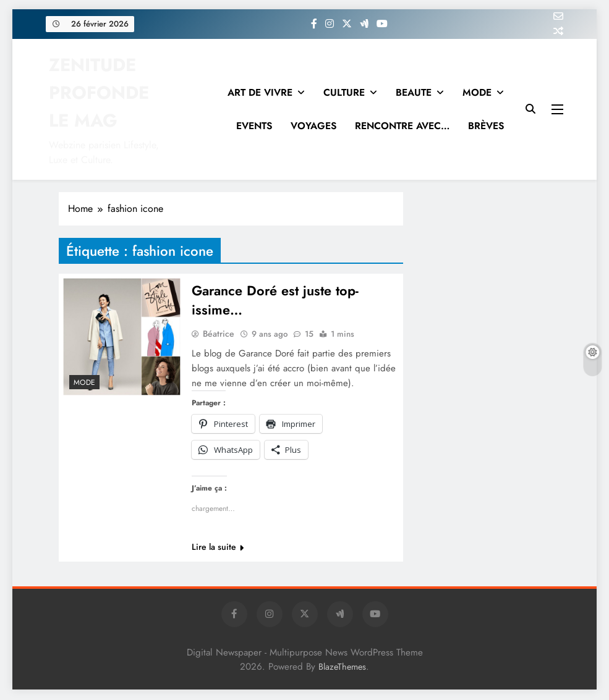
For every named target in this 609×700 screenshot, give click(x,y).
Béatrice (219, 335)
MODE (477, 92)
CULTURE (344, 92)
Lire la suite (218, 548)
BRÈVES (486, 126)
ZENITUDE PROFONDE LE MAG (99, 93)
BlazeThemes (342, 668)
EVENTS (254, 126)
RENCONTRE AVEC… (402, 126)
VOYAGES (313, 126)
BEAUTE (414, 92)
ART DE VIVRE (260, 92)
